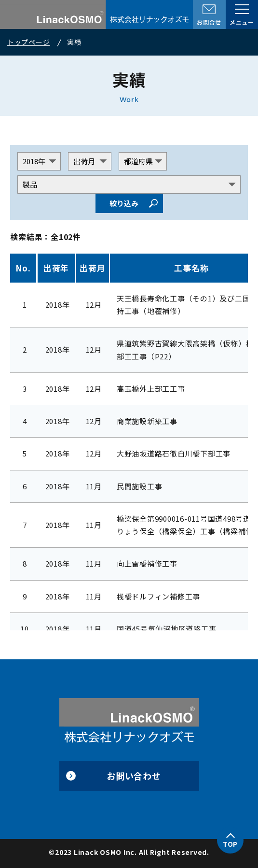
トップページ (29, 42)
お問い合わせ (134, 776)
